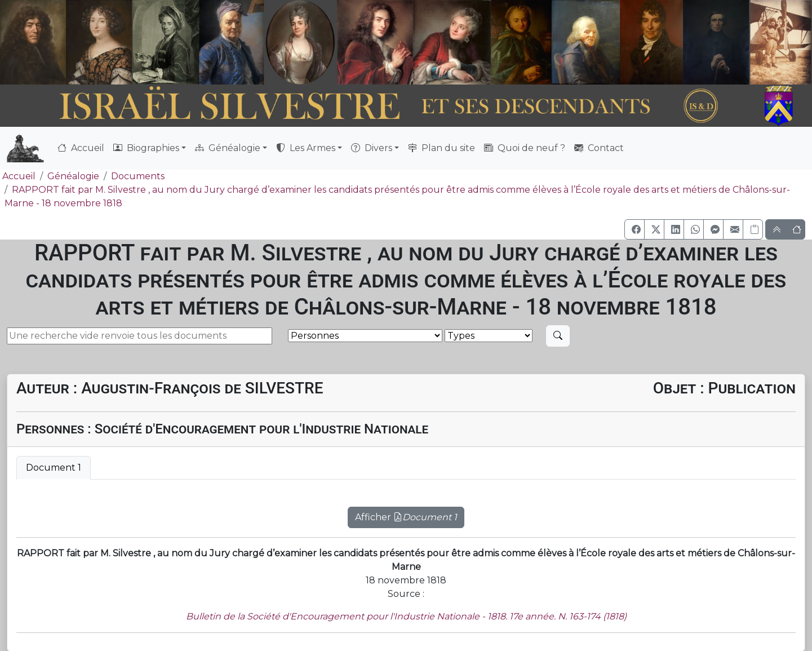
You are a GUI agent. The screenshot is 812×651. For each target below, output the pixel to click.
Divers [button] (372, 148)
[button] (634, 229)
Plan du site (442, 148)
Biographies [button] (146, 148)
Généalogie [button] (228, 148)
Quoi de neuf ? (525, 148)
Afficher (406, 517)
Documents (138, 176)
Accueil (81, 148)
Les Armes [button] (306, 148)
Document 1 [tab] (54, 468)
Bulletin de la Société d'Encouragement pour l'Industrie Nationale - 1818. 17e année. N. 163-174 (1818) (406, 616)
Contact (599, 148)
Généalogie (73, 176)
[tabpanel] (406, 511)
